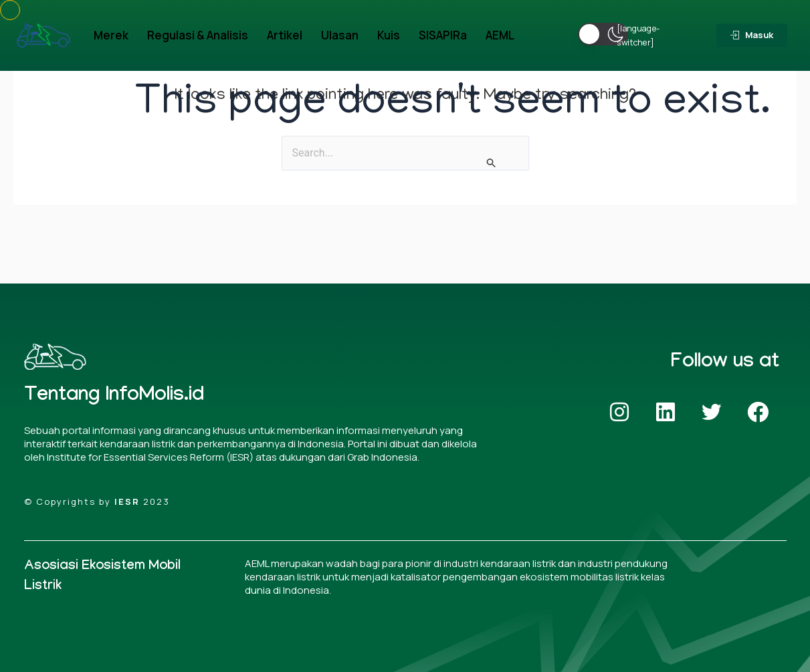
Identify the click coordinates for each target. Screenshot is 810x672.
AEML (500, 35)
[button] (603, 34)
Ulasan (340, 35)
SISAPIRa (443, 35)
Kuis (389, 35)
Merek (111, 35)
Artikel (285, 35)
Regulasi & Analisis (198, 35)
